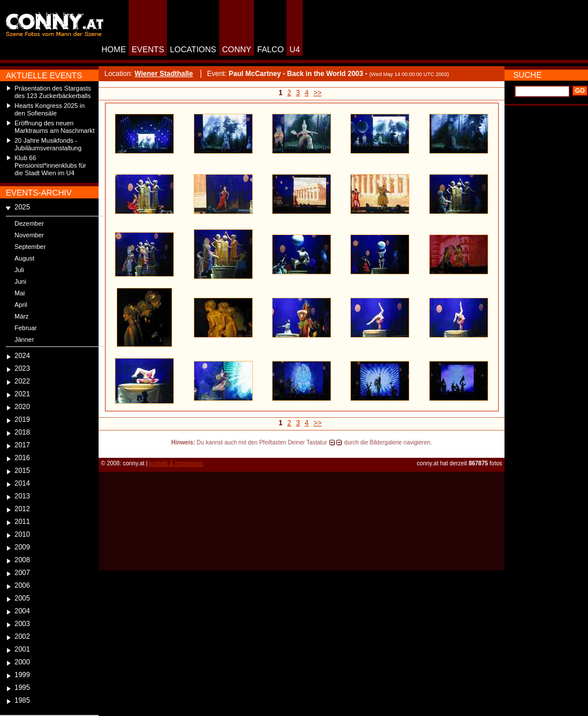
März (21, 316)
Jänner (24, 339)
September (30, 247)
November (29, 235)
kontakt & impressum (176, 463)
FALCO (270, 49)
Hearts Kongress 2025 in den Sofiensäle (50, 109)
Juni (20, 281)
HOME (114, 49)
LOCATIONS (193, 49)
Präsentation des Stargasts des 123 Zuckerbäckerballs (53, 92)
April (21, 305)
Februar (26, 328)
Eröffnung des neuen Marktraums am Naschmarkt (55, 127)
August (24, 258)
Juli (19, 270)
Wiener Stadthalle (164, 74)
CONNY (237, 49)
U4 (295, 49)
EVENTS (148, 49)
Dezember (29, 223)
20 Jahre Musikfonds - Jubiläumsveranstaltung (48, 144)
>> (318, 93)
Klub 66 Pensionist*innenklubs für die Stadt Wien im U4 (50, 165)
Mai (20, 293)
